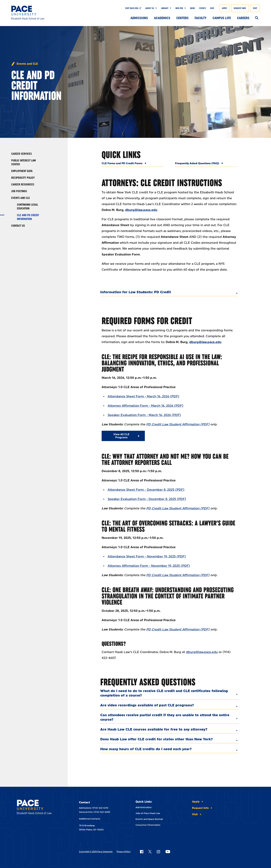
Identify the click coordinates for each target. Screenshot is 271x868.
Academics (162, 18)
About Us (150, 8)
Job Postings (19, 191)
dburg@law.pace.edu (202, 652)
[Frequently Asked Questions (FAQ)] (206, 164)
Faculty (201, 18)
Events (203, 8)
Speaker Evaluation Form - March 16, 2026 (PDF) (144, 415)
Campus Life (222, 18)
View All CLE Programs (121, 436)
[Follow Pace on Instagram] (158, 852)
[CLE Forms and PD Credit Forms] (133, 164)
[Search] (257, 18)
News (193, 8)
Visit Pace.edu (132, 8)
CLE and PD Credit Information (28, 217)
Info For (179, 8)
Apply (224, 8)
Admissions (139, 18)
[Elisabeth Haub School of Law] (37, 13)
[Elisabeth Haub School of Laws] (39, 808)
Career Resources (23, 184)
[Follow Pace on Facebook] (142, 852)
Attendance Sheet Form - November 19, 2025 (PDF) (147, 556)
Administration (144, 807)
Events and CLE (27, 64)
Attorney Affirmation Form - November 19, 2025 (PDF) (149, 566)
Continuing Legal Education (27, 207)
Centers (182, 18)
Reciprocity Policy (23, 178)
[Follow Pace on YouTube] (168, 852)
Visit (255, 8)
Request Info (240, 8)
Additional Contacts (90, 819)
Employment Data (22, 171)
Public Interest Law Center (24, 162)
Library (165, 8)
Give (212, 8)
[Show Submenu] (155, 8)
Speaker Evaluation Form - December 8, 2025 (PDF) (147, 499)
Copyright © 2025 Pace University (96, 852)
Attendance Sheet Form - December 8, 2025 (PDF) (146, 490)
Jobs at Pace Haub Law (148, 813)
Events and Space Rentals (149, 819)
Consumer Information (148, 825)
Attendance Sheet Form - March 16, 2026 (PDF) (143, 396)
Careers (243, 18)
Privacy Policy (124, 852)
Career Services (22, 154)
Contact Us (18, 226)
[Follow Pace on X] (150, 852)
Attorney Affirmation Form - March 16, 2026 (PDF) (146, 406)
